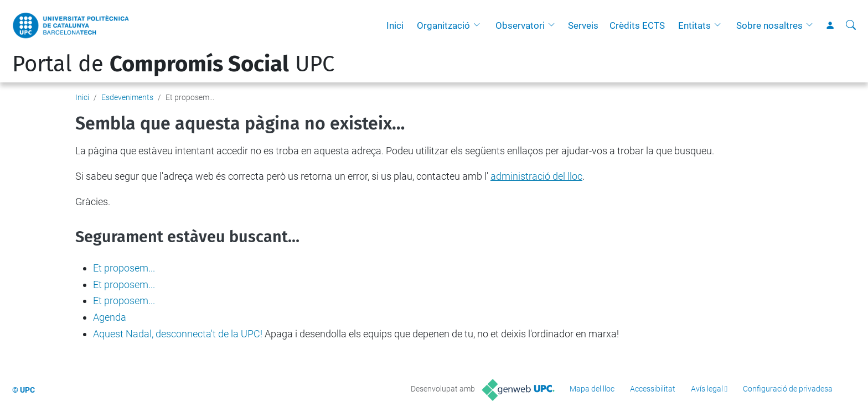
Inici (395, 25)
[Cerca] (851, 25)
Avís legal (707, 389)
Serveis (583, 25)
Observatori (520, 25)
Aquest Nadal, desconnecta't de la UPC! (178, 334)
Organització (443, 25)
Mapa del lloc (592, 389)
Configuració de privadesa (788, 389)
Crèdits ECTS (637, 25)
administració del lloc (536, 176)
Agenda (110, 317)
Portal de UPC (173, 64)
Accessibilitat (653, 389)
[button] (479, 25)
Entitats (694, 25)
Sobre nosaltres (769, 25)
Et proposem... (124, 268)
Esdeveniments (127, 97)
